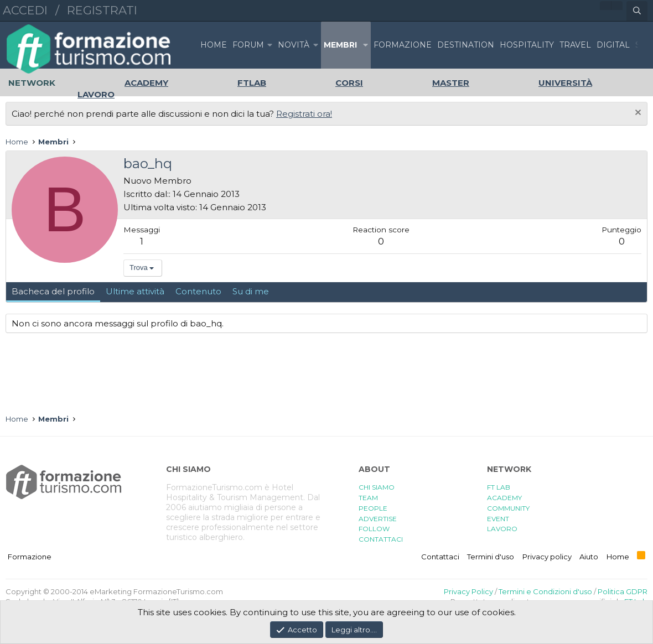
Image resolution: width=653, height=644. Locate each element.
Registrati (102, 10)
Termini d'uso (491, 557)
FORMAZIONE (403, 45)
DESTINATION (466, 45)
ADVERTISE (378, 519)
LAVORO (502, 529)
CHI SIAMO (377, 487)
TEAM (368, 498)
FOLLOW (374, 529)
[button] (270, 45)
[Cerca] (637, 11)
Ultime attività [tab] (135, 291)
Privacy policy (547, 557)
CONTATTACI (381, 539)
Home (214, 45)
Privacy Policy (468, 591)
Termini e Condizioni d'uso (545, 591)
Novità (294, 45)
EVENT (498, 519)
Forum (248, 45)
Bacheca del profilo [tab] (53, 291)
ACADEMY (504, 498)
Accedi (25, 10)
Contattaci (440, 557)
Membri (340, 45)
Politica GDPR (623, 591)
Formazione (30, 557)
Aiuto (589, 557)
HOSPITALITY (527, 45)
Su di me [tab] (251, 291)
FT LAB (499, 487)
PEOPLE (373, 508)
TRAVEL (575, 45)
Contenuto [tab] (198, 291)
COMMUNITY (508, 508)
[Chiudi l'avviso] (637, 114)
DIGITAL (613, 45)
